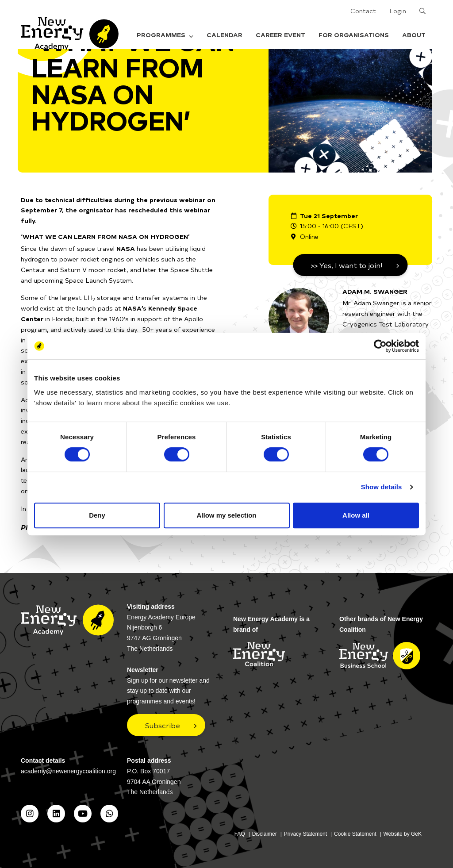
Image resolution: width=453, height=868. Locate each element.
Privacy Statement (305, 834)
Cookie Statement (355, 834)
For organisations (354, 35)
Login (398, 11)
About (414, 35)
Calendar (225, 35)
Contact (363, 11)
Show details (382, 487)
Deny (97, 515)
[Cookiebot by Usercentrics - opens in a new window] (380, 346)
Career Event (280, 35)
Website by (403, 834)
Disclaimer (265, 834)
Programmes (165, 35)
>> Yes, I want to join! (347, 265)
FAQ (240, 834)
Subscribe (163, 725)
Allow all (356, 515)
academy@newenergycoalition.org (68, 771)
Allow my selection (226, 515)
